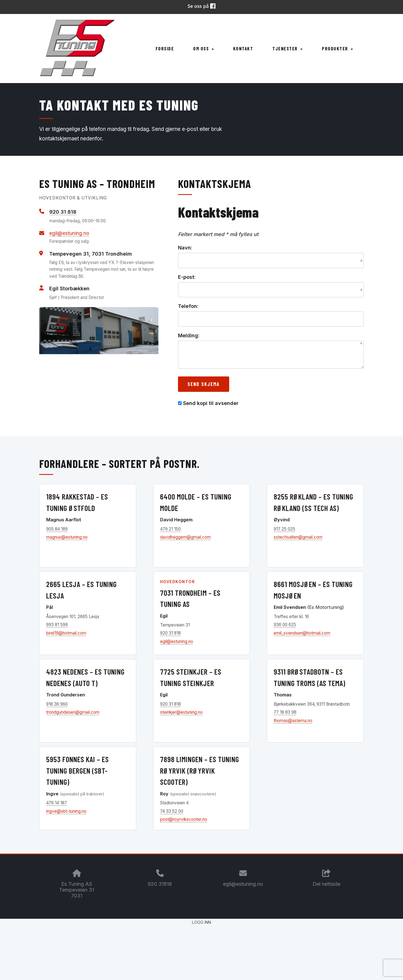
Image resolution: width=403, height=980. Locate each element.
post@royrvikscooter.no (184, 819)
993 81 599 (57, 625)
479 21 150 (170, 529)
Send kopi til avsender (211, 403)
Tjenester (287, 48)
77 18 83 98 (285, 712)
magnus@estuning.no (67, 537)
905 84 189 (57, 529)
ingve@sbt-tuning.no (66, 811)
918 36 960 (57, 704)
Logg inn (201, 922)
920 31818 (160, 884)
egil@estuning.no (69, 233)
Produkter (337, 48)
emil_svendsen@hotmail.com (302, 633)
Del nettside (326, 878)
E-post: (187, 277)
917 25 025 (284, 529)
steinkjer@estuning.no (181, 712)
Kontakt (243, 48)
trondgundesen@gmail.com (73, 712)
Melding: (189, 335)
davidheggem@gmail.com (185, 537)
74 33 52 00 (172, 811)
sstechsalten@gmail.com (298, 537)
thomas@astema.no (293, 721)
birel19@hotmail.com (66, 633)
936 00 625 (285, 625)
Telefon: (188, 306)
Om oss (203, 48)
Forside (165, 48)
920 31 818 (63, 212)
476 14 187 (57, 803)
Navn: (185, 248)
